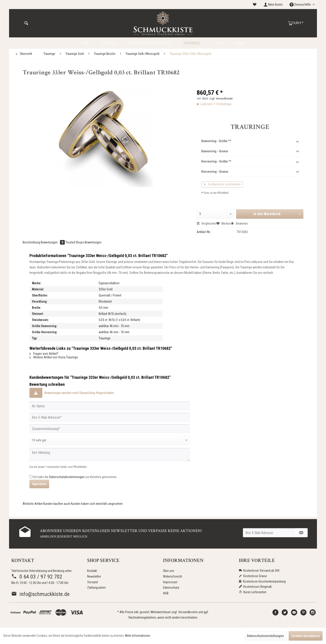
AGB (166, 593)
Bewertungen (53, 242)
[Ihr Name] (110, 406)
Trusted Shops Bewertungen (83, 242)
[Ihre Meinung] (110, 455)
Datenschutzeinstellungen (265, 636)
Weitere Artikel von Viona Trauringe (54, 357)
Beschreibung (31, 242)
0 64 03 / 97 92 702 (37, 577)
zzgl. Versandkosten (221, 99)
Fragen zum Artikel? (44, 354)
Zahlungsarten (96, 588)
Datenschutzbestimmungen (67, 477)
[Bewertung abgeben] (110, 440)
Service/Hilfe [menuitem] (301, 5)
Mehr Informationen (138, 636)
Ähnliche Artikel (33, 504)
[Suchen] (26, 23)
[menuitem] (255, 5)
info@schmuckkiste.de (40, 594)
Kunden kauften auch (57, 504)
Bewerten (239, 224)
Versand (92, 582)
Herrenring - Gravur (250, 172)
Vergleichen (207, 224)
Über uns (169, 571)
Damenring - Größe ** (250, 141)
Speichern (39, 484)
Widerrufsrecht (173, 576)
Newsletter (94, 576)
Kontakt (92, 571)
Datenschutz (171, 588)
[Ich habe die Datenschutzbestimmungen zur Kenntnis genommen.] (31, 477)
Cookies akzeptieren (306, 636)
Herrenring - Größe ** (250, 162)
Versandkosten (188, 612)
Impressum (170, 582)
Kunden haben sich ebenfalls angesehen (97, 504)
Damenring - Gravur (250, 151)
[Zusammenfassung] (110, 429)
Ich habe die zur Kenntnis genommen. (75, 477)
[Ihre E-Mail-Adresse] (110, 417)
